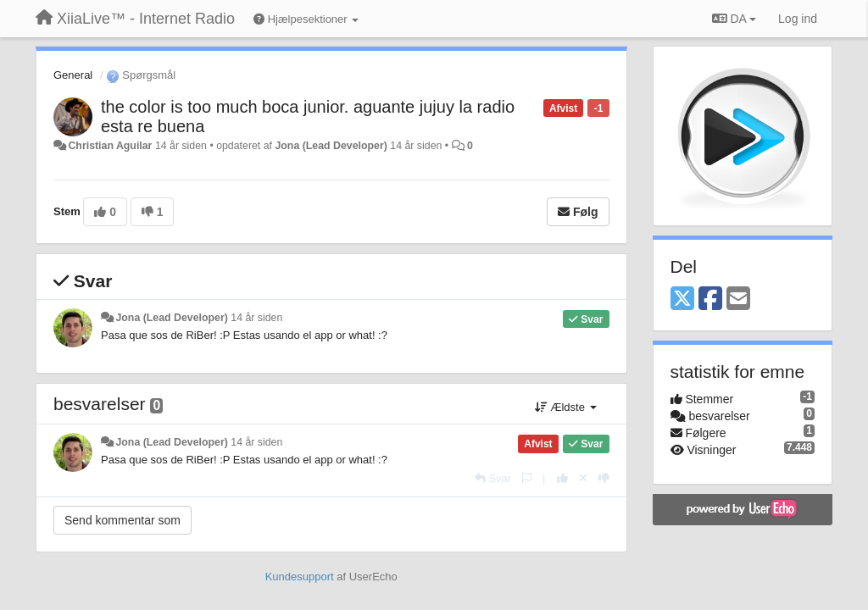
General (73, 75)
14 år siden (256, 318)
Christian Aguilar (110, 146)
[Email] (738, 299)
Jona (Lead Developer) (331, 146)
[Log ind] (798, 19)
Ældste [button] (566, 407)
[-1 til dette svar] (604, 478)
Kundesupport (300, 577)
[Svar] (493, 478)
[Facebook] (710, 299)
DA (734, 19)
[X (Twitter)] (682, 299)
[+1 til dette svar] (562, 478)
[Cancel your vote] (583, 478)
